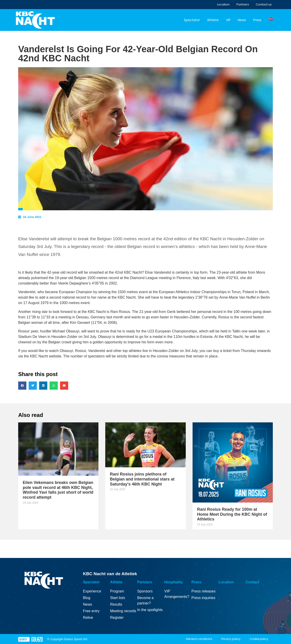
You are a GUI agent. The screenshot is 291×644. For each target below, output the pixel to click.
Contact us (264, 4)
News (242, 20)
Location (223, 4)
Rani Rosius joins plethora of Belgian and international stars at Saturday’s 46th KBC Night (142, 479)
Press (257, 20)
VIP (228, 20)
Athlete (213, 20)
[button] (22, 386)
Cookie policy (259, 639)
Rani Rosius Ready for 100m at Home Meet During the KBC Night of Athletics (232, 514)
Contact (253, 582)
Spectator (192, 20)
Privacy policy (231, 639)
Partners (243, 4)
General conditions (199, 639)
